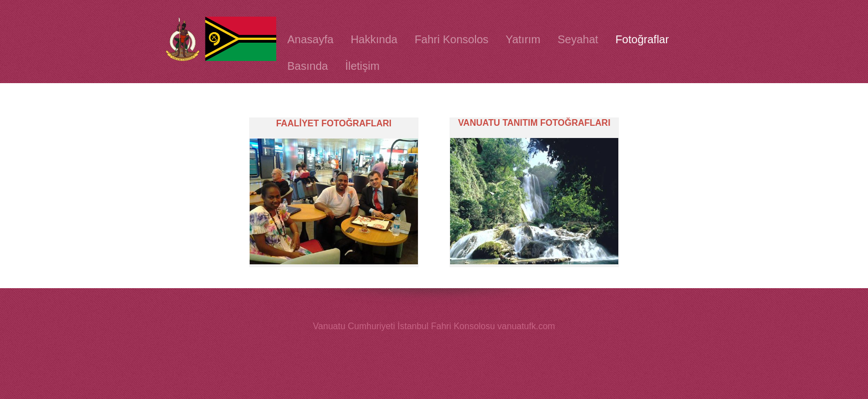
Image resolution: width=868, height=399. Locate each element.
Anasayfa (310, 39)
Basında (308, 66)
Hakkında (374, 39)
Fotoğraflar (642, 39)
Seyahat (578, 39)
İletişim (362, 66)
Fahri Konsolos (451, 39)
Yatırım (523, 39)
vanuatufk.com (526, 326)
